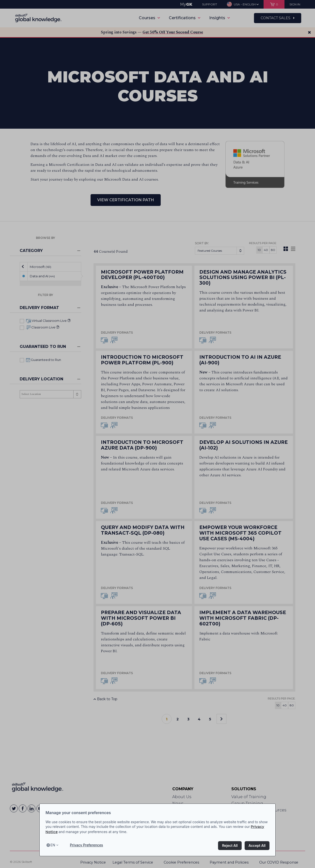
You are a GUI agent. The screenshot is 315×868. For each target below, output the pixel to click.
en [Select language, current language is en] (53, 845)
